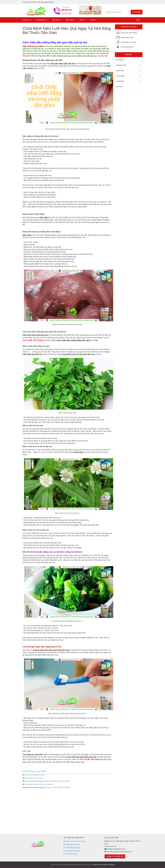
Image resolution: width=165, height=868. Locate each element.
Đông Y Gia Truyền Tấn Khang (76, 841)
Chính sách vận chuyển (73, 848)
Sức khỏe (57, 20)
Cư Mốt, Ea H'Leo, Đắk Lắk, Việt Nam (57, 787)
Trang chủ (27, 20)
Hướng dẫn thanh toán (73, 844)
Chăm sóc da (42, 20)
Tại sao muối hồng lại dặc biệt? (34, 775)
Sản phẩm (70, 20)
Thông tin (128, 82)
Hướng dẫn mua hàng (73, 851)
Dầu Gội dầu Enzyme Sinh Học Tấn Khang (38, 784)
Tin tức (93, 20)
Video (83, 20)
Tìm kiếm (137, 12)
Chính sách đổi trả (71, 854)
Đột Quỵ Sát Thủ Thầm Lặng (34, 778)
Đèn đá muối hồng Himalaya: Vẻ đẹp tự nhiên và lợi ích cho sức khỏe (47, 781)
